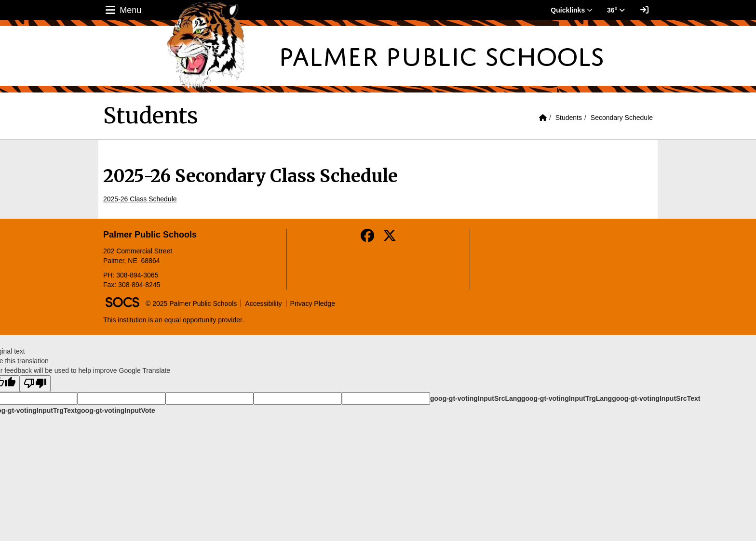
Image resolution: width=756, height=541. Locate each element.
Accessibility (263, 303)
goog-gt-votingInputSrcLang (476, 398)
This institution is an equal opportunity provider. (174, 320)
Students (569, 118)
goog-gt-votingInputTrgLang (567, 398)
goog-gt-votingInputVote (116, 410)
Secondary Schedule (622, 118)
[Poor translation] (35, 384)
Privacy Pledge (313, 303)
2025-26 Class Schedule (140, 199)
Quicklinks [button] (572, 10)
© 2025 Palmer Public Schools (191, 303)
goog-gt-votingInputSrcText (656, 398)
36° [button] (616, 10)
